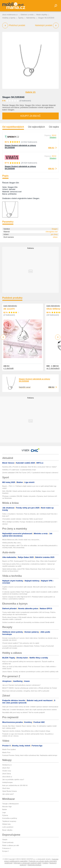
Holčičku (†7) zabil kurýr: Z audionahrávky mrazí (19, 470)
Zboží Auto (6, 788)
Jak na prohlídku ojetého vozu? (13, 780)
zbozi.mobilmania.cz (10, 15)
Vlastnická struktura (34, 865)
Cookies (45, 863)
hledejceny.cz (7, 765)
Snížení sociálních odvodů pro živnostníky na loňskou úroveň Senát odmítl (28, 622)
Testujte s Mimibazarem (11, 804)
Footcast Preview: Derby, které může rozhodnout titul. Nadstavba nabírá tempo (30, 755)
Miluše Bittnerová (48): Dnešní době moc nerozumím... (21, 540)
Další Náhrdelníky (10, 306)
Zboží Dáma (7, 774)
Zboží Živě (6, 768)
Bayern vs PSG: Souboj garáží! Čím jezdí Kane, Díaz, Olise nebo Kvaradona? (29, 561)
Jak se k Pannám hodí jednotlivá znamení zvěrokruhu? (21, 685)
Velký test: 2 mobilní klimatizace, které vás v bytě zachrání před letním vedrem (30, 710)
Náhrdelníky (31, 18)
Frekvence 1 (7, 848)
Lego (4, 812)
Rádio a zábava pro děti (11, 845)
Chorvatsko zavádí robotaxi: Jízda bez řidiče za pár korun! (22, 519)
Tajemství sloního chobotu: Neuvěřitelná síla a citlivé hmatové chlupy (26, 731)
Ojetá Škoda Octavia (9, 791)
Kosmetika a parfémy (10, 818)
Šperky (21, 18)
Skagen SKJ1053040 (13, 97)
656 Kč (51, 148)
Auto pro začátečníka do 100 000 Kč (15, 785)
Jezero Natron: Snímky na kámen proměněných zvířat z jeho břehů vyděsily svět (30, 672)
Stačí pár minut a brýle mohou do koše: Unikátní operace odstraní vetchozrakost (30, 707)
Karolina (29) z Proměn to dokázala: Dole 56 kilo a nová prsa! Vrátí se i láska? (29, 467)
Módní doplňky (42, 15)
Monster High (7, 807)
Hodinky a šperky (9, 18)
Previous (3, 337)
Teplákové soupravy (9, 821)
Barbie (5, 809)
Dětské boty (6, 824)
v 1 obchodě (8, 368)
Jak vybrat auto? (8, 794)
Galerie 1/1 (30, 92)
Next (58, 337)
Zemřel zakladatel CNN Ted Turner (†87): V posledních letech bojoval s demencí (30, 473)
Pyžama (5, 815)
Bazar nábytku (7, 830)
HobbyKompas (7, 782)
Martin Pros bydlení (9, 749)
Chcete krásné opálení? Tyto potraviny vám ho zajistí (21, 643)
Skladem (53, 137)
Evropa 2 (5, 851)
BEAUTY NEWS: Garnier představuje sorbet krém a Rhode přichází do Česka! (30, 688)
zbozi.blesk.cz (7, 777)
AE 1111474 (9, 309)
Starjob (5, 840)
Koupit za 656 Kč (30, 116)
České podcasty (8, 842)
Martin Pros (6, 752)
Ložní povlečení (8, 827)
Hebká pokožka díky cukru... (12, 543)
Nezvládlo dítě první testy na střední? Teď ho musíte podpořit (23, 712)
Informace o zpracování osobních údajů (27, 863)
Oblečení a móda (27, 15)
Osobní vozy (7, 771)
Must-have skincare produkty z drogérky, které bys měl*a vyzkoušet (26, 691)
